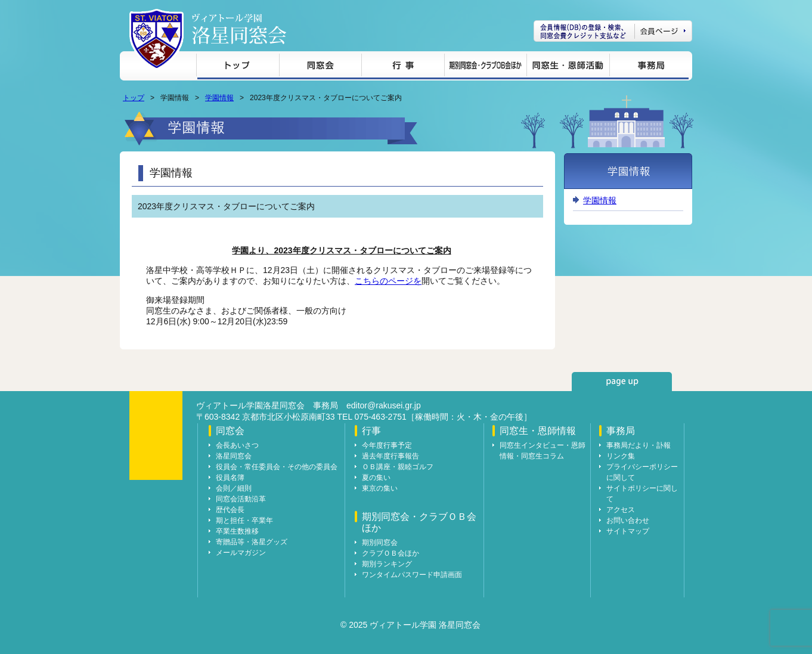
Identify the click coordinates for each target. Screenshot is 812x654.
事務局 (649, 67)
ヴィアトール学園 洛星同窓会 (239, 29)
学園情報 (219, 98)
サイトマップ (628, 531)
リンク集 (621, 456)
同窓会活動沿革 (241, 499)
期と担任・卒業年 (244, 520)
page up (622, 382)
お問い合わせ (628, 520)
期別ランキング (387, 564)
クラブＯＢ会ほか (390, 553)
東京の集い (380, 488)
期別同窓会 (380, 543)
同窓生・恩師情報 (568, 67)
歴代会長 (230, 510)
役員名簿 (230, 478)
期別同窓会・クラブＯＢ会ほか (485, 67)
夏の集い (376, 478)
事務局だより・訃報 (639, 445)
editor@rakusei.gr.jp (384, 405)
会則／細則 (234, 488)
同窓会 (320, 67)
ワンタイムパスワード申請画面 (412, 575)
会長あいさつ (237, 445)
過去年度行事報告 (390, 456)
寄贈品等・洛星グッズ (252, 542)
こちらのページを (388, 281)
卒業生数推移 (237, 531)
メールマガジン (241, 553)
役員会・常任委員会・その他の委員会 (277, 467)
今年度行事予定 (387, 445)
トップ (238, 67)
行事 (403, 67)
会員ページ (613, 31)
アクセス (621, 510)
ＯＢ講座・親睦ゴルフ (398, 467)
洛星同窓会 (234, 456)
